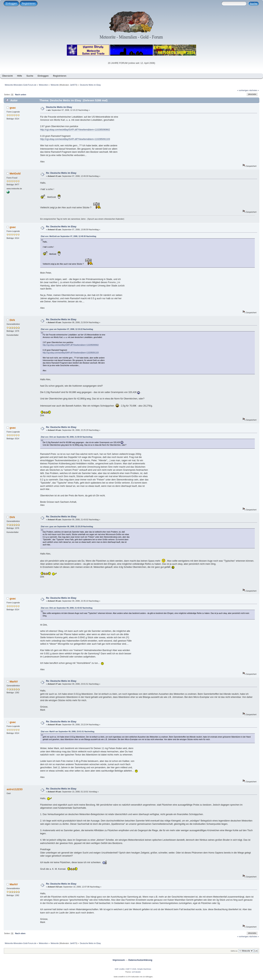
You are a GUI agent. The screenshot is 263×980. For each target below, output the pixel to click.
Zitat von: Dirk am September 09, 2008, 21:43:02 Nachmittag (67, 608)
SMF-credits (120, 969)
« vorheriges (243, 90)
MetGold (15, 173)
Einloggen (11, 3)
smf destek (136, 972)
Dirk (12, 320)
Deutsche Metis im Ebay (59, 107)
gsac (13, 108)
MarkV (14, 681)
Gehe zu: (234, 951)
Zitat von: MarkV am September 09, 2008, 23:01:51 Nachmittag (68, 732)
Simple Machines (144, 969)
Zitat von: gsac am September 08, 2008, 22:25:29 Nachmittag (67, 527)
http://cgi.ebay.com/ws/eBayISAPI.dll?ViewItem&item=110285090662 (75, 130)
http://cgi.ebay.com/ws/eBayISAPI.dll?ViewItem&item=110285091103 (75, 139)
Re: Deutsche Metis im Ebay (61, 173)
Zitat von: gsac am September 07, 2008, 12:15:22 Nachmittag (67, 329)
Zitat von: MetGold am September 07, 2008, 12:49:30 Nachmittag (68, 236)
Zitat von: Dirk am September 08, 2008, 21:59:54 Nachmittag (67, 437)
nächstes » (254, 90)
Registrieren (29, 3)
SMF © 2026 (131, 969)
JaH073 (73, 85)
